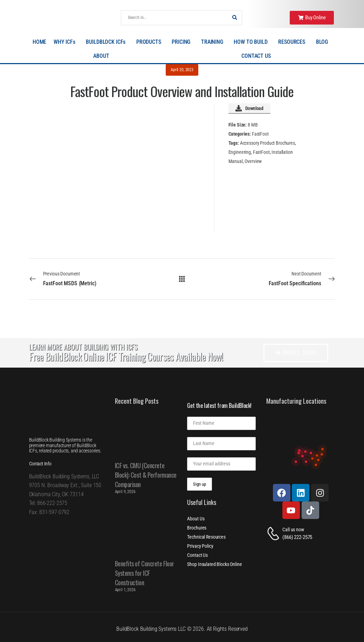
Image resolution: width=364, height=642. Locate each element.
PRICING (183, 42)
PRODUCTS (150, 42)
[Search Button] (235, 18)
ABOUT (103, 56)
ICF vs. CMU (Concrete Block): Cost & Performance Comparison (146, 475)
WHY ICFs (66, 42)
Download (249, 108)
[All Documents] (182, 279)
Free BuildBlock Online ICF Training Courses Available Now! (126, 357)
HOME (39, 42)
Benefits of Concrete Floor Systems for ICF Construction (145, 573)
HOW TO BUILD (252, 42)
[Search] (175, 18)
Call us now (293, 530)
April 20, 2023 (182, 70)
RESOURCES (293, 42)
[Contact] (274, 534)
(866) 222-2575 (297, 537)
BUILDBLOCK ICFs (107, 42)
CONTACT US (256, 56)
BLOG (324, 42)
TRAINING (214, 42)
